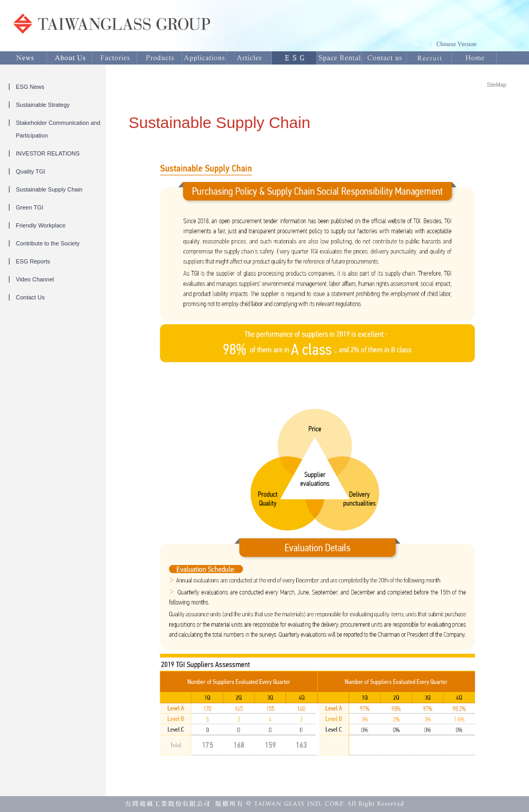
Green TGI (30, 207)
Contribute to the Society (48, 243)
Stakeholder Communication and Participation (58, 129)
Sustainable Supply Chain (49, 189)
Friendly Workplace (41, 225)
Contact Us (30, 297)
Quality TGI (30, 171)
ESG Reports (33, 261)
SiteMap (496, 85)
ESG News (30, 87)
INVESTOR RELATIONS (48, 153)
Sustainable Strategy (43, 105)
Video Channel (35, 279)
